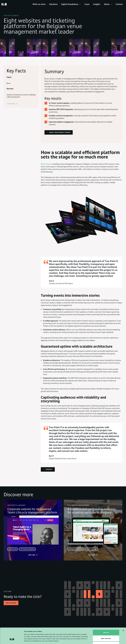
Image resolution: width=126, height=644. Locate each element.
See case (33, 555)
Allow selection (106, 626)
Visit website (12, 104)
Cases (87, 4)
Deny (106, 632)
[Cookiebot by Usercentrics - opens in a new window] (12, 640)
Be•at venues (46, 164)
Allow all (106, 620)
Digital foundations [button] (70, 4)
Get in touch (11, 603)
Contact (119, 4)
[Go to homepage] (4, 4)
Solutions (53, 4)
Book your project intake (59, 132)
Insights (97, 4)
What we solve (39, 4)
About (107, 4)
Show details (96, 640)
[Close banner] (123, 618)
